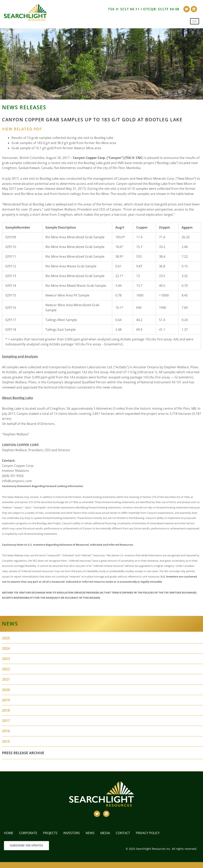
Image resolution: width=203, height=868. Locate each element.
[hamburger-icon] (195, 21)
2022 (6, 669)
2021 (6, 679)
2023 (6, 659)
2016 (6, 731)
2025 (6, 638)
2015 (6, 741)
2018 (6, 710)
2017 (6, 721)
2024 (6, 648)
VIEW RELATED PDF (22, 129)
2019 (6, 700)
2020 (6, 690)
